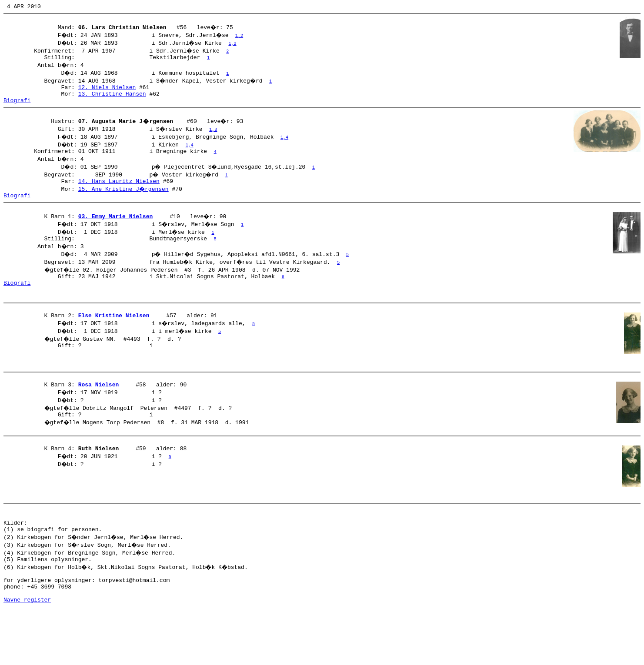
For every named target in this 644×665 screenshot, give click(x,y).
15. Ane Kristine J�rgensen (124, 200)
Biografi (17, 108)
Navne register (27, 655)
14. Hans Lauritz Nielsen (119, 193)
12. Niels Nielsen (107, 92)
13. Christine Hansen (112, 100)
